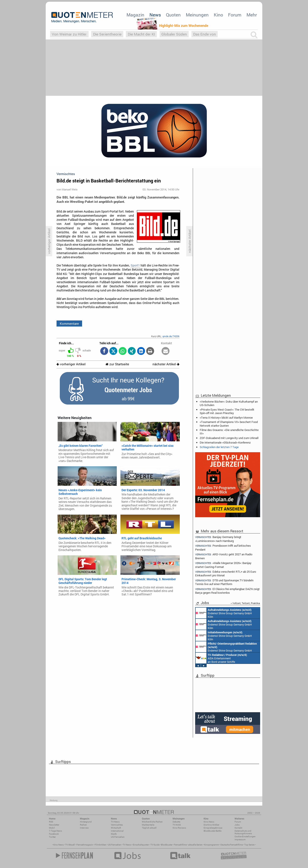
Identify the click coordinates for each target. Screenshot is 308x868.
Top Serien (250, 845)
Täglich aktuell (149, 828)
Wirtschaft (116, 828)
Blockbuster (167, 845)
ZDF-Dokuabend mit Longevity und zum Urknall (229, 438)
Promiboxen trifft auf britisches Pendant (223, 547)
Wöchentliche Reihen (152, 822)
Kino (218, 15)
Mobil (52, 828)
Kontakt (238, 828)
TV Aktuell (70, 845)
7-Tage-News (55, 831)
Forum (235, 15)
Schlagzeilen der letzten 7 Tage (219, 447)
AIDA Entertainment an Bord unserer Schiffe (221, 658)
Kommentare (69, 323)
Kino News (58, 845)
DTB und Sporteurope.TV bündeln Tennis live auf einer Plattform (224, 582)
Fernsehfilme (180, 845)
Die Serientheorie (107, 34)
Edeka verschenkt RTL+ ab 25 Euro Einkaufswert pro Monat (226, 573)
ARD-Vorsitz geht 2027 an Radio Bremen (224, 556)
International (117, 831)
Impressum (240, 840)
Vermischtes (117, 825)
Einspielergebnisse (213, 828)
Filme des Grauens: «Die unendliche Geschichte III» (229, 432)
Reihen (83, 825)
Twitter (52, 837)
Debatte (176, 822)
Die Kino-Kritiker (211, 825)
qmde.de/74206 (171, 336)
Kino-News (209, 822)
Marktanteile (148, 825)
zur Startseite (117, 364)
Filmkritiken (101, 845)
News (155, 15)
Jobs (237, 825)
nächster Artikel (166, 364)
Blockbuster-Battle (212, 831)
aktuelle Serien (195, 845)
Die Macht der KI (141, 34)
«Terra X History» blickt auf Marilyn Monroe (226, 418)
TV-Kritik (177, 825)
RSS (51, 822)
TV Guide (155, 845)
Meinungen (197, 15)
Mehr (252, 15)
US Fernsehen (115, 845)
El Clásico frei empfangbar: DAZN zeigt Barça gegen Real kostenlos (227, 591)
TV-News (115, 822)
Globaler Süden (174, 34)
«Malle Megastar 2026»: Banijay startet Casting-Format (223, 565)
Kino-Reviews (179, 828)
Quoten (173, 15)
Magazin (135, 15)
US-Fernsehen (118, 837)
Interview (84, 828)
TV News (127, 845)
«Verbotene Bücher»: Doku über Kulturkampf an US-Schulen (229, 403)
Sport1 (135, 265)
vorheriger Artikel (71, 364)
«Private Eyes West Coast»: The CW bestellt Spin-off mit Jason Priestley (227, 411)
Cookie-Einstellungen (245, 836)
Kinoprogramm (212, 845)
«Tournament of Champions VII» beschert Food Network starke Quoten (229, 424)
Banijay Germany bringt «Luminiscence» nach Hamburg (218, 539)
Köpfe (114, 834)
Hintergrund (86, 822)
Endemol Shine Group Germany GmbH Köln (224, 613)
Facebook (54, 834)
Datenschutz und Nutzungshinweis (243, 832)
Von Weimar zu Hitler (69, 34)
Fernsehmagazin (85, 845)
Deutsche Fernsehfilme (232, 845)
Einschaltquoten (141, 845)
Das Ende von (205, 34)
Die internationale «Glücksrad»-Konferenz (225, 442)
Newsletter (54, 825)
